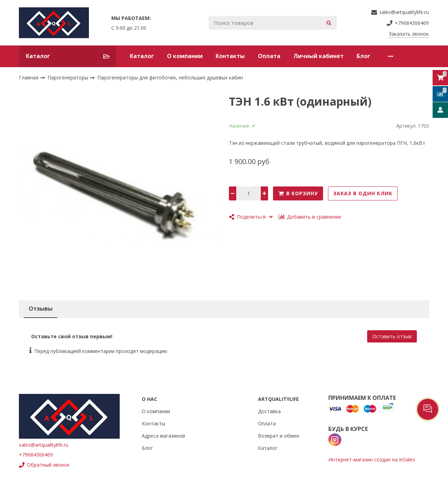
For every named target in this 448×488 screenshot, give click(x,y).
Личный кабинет (318, 56)
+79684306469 (36, 455)
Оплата (269, 56)
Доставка (269, 411)
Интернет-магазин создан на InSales (372, 459)
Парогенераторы (69, 77)
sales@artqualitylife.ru (44, 445)
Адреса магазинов (163, 436)
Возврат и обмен (279, 436)
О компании (185, 56)
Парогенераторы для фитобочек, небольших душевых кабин (170, 77)
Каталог (142, 56)
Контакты (230, 56)
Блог (363, 56)
